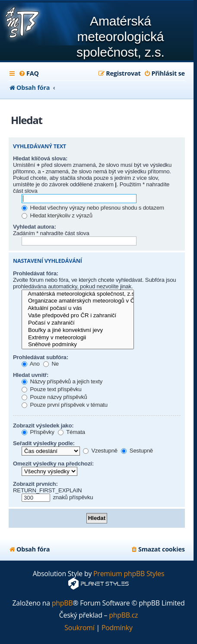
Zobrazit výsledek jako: (43, 426)
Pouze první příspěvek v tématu (65, 405)
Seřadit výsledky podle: (44, 443)
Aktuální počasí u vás (78, 308)
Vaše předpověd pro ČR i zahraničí (78, 316)
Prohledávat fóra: (36, 273)
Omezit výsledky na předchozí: (53, 464)
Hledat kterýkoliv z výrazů (57, 215)
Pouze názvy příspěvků (54, 397)
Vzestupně (100, 451)
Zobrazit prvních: (35, 484)
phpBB (62, 603)
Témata (71, 432)
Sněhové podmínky (78, 345)
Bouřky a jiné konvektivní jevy (78, 330)
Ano (31, 364)
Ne (51, 364)
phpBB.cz (123, 615)
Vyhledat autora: (35, 227)
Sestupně (137, 451)
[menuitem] (29, 73)
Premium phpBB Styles (129, 574)
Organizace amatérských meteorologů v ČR (78, 301)
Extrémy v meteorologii (78, 338)
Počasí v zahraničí (78, 323)
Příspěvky (38, 432)
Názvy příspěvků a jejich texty (62, 381)
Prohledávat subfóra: (41, 357)
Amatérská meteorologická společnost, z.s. (78, 294)
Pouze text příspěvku (52, 389)
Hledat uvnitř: (31, 375)
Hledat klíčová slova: (40, 158)
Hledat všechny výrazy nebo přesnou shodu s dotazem (93, 208)
